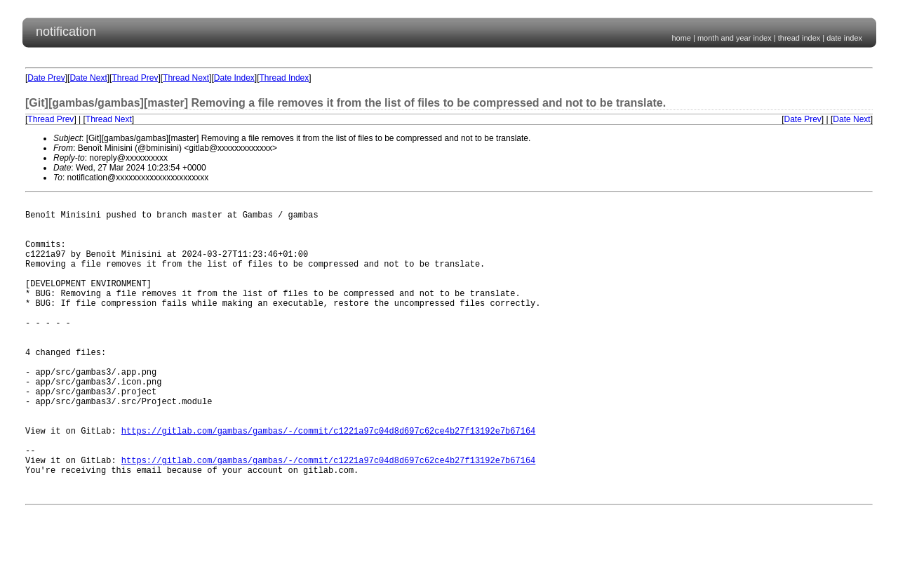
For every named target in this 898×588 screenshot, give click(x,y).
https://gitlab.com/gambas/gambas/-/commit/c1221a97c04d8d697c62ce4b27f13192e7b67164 (328, 481)
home (681, 38)
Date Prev (46, 78)
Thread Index (284, 78)
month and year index (735, 38)
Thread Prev (135, 78)
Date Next (88, 78)
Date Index (234, 78)
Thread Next (186, 78)
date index (844, 38)
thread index (799, 38)
